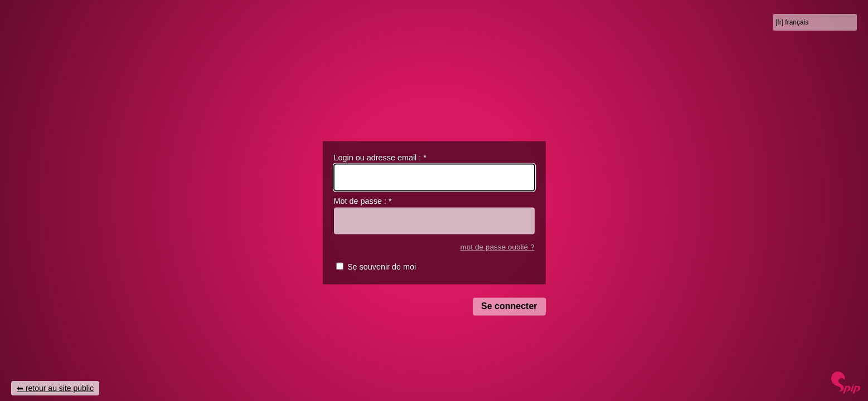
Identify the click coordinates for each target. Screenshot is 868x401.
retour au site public (60, 388)
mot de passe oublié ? (497, 247)
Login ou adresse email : (380, 158)
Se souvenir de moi (382, 267)
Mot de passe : (363, 202)
